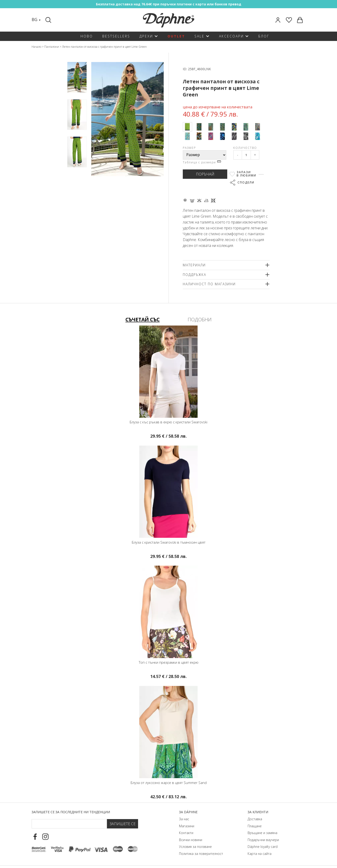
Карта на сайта (260, 854)
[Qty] (246, 155)
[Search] (49, 20)
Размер (189, 148)
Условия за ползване (195, 847)
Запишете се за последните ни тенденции (71, 812)
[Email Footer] (69, 824)
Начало (36, 47)
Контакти (186, 833)
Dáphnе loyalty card (263, 847)
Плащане (255, 826)
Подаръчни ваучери (263, 840)
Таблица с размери (202, 162)
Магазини (187, 826)
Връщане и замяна (262, 833)
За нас (184, 819)
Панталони (52, 47)
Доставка (255, 819)
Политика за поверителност (201, 854)
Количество (245, 148)
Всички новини (191, 840)
